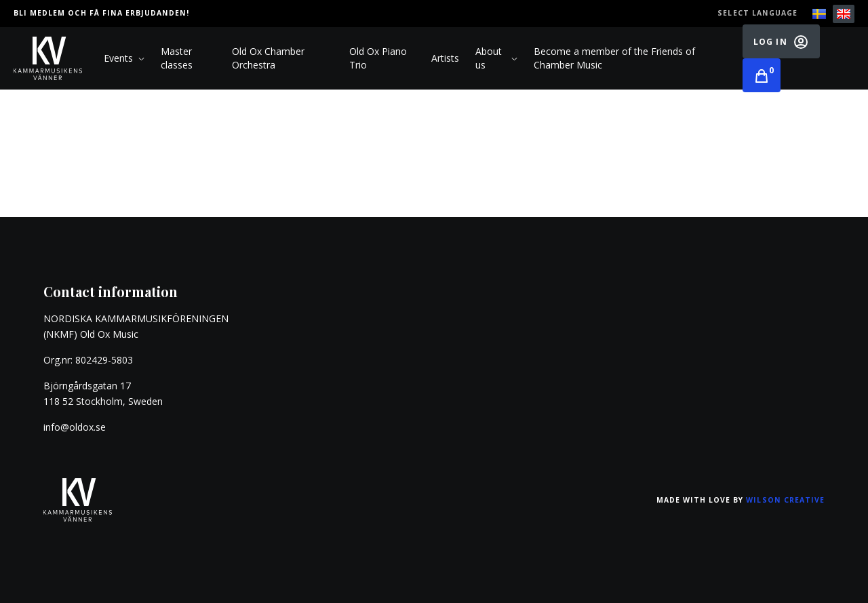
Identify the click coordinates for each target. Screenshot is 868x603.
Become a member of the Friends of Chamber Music (614, 58)
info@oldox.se (75, 427)
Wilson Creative (785, 500)
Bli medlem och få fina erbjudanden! (101, 13)
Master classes (177, 58)
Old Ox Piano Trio (378, 58)
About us (496, 58)
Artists (445, 58)
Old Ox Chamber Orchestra (268, 58)
